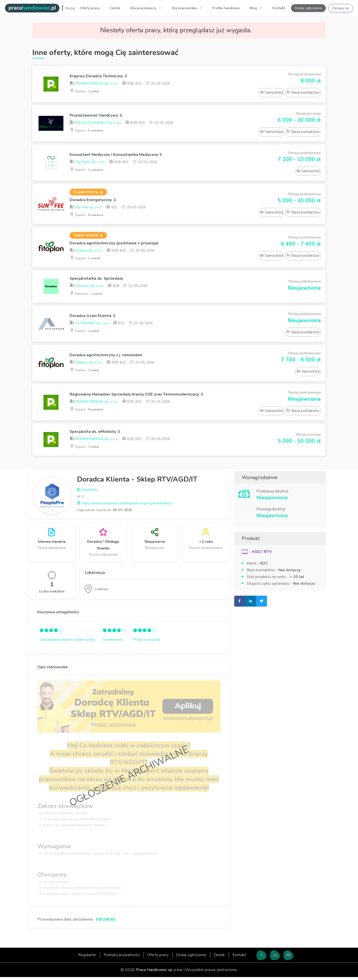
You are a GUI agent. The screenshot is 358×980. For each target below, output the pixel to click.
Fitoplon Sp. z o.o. (86, 252)
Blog (254, 8)
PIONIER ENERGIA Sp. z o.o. (94, 84)
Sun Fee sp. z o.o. (86, 208)
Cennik (115, 8)
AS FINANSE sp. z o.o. (89, 326)
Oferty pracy (90, 8)
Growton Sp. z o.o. (87, 288)
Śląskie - (86, 92)
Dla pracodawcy (144, 8)
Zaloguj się (341, 8)
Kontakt (279, 8)
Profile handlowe (226, 8)
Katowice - (88, 296)
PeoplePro (87, 493)
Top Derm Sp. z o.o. (88, 163)
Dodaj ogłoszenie (308, 8)
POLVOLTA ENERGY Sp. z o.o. (96, 123)
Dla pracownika (185, 8)
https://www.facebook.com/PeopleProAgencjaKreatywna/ (125, 506)
